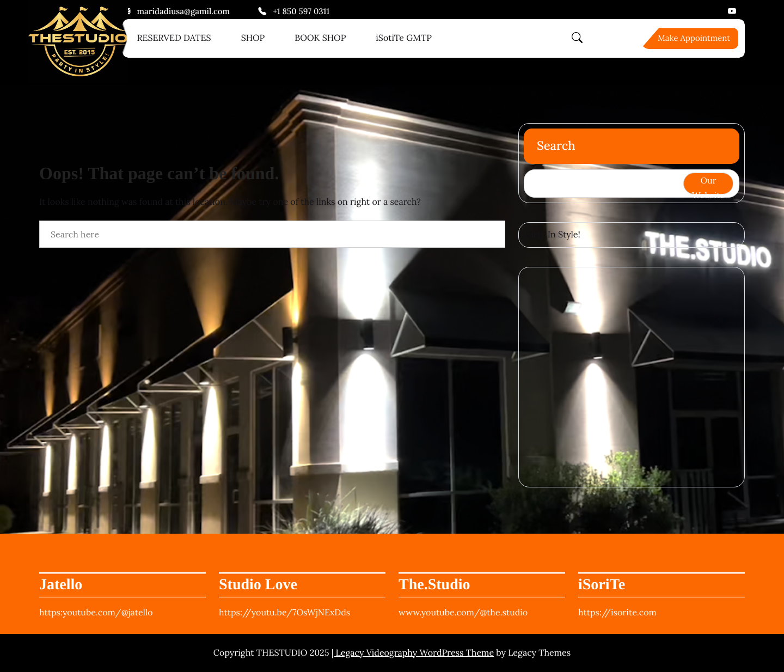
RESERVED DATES (174, 38)
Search (556, 146)
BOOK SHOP (320, 38)
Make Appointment (694, 38)
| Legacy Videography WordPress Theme (413, 653)
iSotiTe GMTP (404, 38)
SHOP (253, 38)
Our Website (708, 185)
